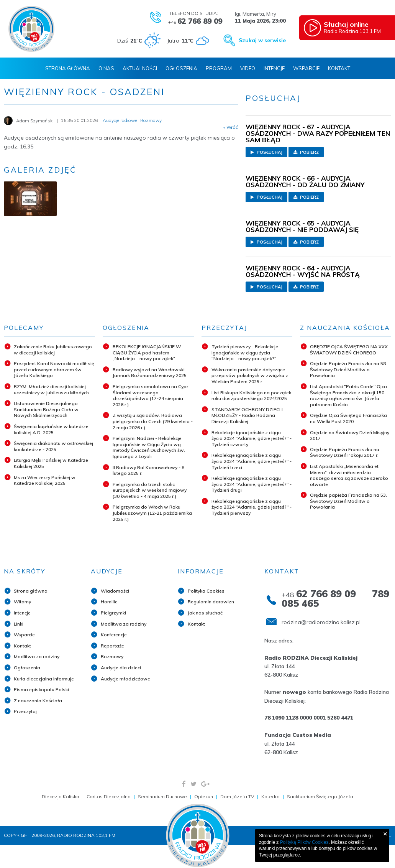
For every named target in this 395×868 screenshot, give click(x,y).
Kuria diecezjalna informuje (44, 679)
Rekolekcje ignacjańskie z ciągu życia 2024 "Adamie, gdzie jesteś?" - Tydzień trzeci (252, 461)
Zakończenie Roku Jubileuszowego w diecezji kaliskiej (53, 350)
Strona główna (31, 591)
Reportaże (112, 646)
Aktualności (140, 68)
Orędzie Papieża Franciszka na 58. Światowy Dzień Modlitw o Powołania (348, 369)
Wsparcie (306, 68)
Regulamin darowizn (211, 602)
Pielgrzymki (113, 613)
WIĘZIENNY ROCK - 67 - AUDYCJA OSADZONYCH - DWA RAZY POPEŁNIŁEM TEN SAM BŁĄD (318, 133)
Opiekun (204, 796)
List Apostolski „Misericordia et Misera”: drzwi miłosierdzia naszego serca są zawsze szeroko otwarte (349, 475)
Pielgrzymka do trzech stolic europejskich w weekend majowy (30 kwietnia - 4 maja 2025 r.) (150, 490)
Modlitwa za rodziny (37, 656)
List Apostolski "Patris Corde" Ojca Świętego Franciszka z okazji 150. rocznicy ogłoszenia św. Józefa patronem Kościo (348, 395)
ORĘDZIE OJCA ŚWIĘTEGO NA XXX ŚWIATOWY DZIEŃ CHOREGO (349, 350)
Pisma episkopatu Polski (41, 689)
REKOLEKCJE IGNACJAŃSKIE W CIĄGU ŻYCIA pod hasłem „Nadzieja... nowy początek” (147, 352)
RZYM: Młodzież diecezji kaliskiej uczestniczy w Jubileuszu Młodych (51, 390)
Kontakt (339, 68)
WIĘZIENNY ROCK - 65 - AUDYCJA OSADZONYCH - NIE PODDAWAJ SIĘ (302, 226)
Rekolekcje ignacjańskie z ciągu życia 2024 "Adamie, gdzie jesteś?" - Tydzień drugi (252, 484)
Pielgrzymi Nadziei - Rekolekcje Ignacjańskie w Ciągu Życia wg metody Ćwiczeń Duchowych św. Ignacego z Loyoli (149, 447)
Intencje (274, 68)
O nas (106, 68)
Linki (19, 624)
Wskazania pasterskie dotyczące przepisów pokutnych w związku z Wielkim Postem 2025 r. (250, 376)
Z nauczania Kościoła (38, 701)
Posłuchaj (266, 152)
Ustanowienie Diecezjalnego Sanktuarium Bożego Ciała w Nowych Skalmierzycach (46, 409)
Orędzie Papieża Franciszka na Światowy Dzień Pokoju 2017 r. (345, 452)
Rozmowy (112, 656)
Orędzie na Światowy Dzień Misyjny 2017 (350, 436)
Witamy (22, 602)
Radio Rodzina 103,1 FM (358, 27)
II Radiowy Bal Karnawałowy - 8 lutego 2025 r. (148, 470)
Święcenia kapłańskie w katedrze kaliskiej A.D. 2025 (51, 429)
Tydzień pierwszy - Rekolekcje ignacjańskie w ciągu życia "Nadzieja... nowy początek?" (245, 352)
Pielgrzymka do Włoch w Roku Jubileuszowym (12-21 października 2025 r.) (152, 513)
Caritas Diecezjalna (109, 796)
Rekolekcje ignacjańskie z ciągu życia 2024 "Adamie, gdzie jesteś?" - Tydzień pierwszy (252, 507)
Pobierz (306, 152)
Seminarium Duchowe (162, 796)
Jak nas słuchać (205, 613)
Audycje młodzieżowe (125, 679)
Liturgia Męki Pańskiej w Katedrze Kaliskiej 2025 (51, 463)
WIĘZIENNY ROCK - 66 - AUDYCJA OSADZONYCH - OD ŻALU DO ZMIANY (305, 181)
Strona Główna (68, 68)
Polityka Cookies (206, 591)
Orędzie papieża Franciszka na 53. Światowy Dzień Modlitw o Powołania (348, 501)
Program (219, 68)
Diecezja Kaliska (61, 796)
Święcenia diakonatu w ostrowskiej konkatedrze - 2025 (53, 446)
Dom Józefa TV (237, 796)
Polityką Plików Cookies (304, 842)
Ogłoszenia (181, 68)
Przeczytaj (25, 711)
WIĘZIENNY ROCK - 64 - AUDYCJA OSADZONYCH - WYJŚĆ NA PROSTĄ (303, 271)
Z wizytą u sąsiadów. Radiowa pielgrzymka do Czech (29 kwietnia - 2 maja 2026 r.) (153, 421)
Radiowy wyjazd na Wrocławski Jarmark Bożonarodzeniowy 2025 (150, 373)
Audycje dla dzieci (121, 668)
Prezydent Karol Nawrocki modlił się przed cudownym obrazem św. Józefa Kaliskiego (54, 369)
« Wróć (231, 127)
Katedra (270, 796)
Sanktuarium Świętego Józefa (320, 796)
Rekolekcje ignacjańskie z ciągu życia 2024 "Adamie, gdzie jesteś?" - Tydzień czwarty (252, 438)
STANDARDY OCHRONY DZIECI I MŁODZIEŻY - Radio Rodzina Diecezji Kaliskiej (247, 415)
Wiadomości (115, 591)
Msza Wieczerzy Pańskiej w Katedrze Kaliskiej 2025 (45, 480)
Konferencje (114, 635)
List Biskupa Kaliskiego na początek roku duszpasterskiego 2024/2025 (251, 396)
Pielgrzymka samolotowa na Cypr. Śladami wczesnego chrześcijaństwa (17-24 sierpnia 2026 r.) (151, 395)
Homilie (109, 602)
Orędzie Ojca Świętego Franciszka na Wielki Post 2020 (348, 418)
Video (248, 68)
